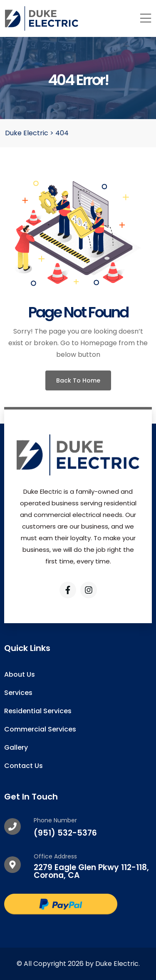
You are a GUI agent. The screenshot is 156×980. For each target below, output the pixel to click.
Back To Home (78, 380)
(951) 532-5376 (65, 833)
